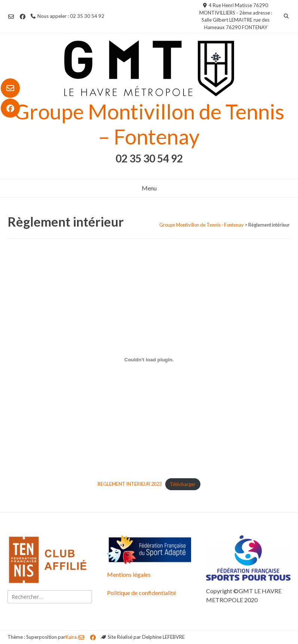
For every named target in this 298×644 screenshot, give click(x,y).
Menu (149, 188)
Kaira (71, 637)
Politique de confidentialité (142, 593)
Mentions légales (129, 574)
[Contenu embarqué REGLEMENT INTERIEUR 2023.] (149, 360)
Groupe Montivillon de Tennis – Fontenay (149, 124)
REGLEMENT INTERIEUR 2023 (130, 484)
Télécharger (183, 484)
